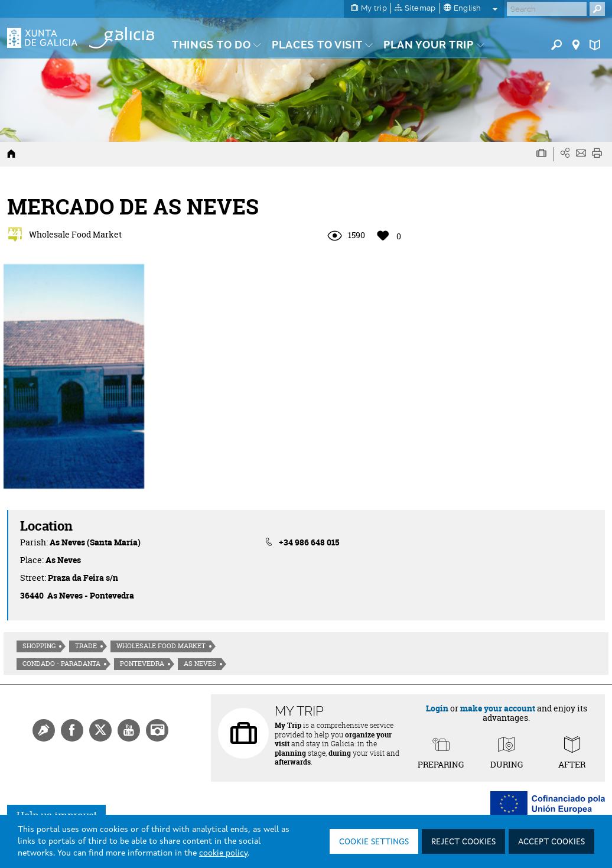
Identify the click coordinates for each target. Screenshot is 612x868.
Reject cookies (463, 842)
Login (437, 708)
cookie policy (223, 853)
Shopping (39, 646)
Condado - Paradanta (61, 664)
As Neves (200, 664)
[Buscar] (547, 9)
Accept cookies (551, 842)
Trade (86, 646)
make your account (498, 708)
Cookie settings (374, 842)
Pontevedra (142, 664)
